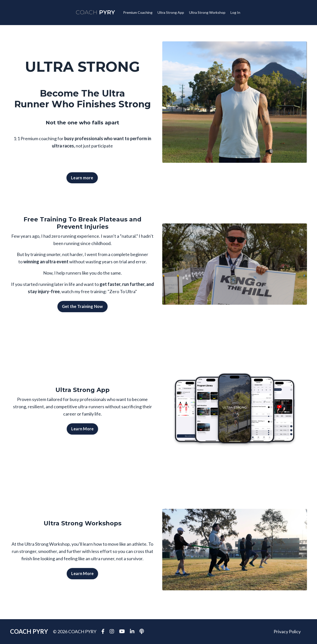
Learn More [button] (83, 429)
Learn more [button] (82, 178)
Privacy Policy (287, 631)
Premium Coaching (138, 12)
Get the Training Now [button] (83, 306)
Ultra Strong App (171, 12)
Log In (235, 12)
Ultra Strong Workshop (207, 12)
